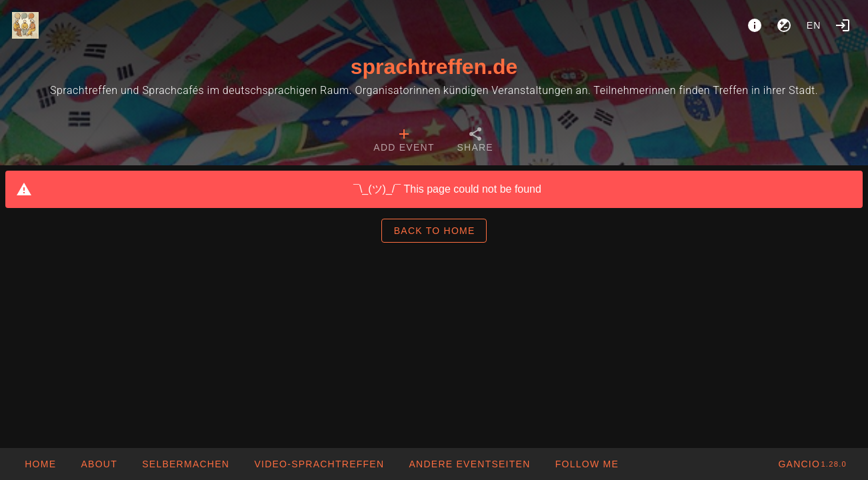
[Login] (843, 25)
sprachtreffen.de (434, 67)
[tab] (404, 141)
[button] (469, 464)
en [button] (814, 25)
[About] (755, 25)
